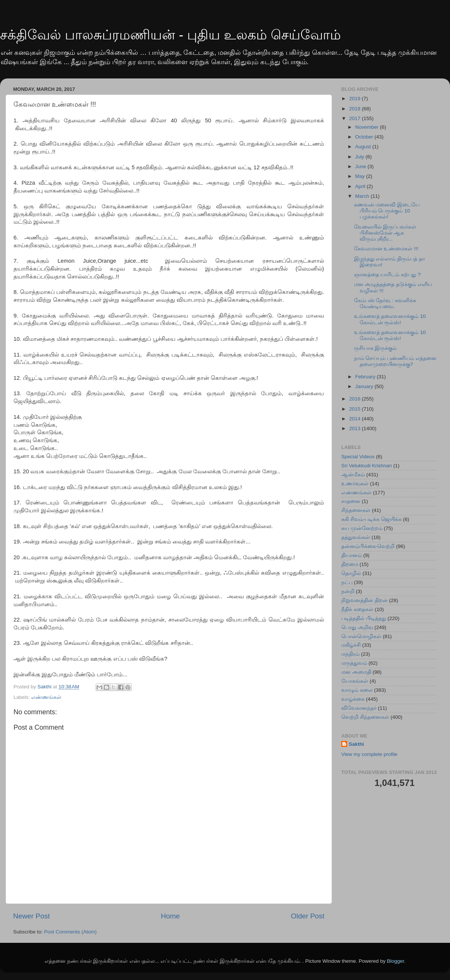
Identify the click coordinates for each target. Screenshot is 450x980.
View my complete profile (369, 754)
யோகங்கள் (355, 681)
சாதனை (351, 501)
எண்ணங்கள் (46, 697)
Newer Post (31, 916)
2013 (355, 428)
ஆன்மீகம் (353, 475)
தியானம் (352, 555)
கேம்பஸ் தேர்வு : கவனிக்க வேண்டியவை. (385, 303)
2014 (355, 419)
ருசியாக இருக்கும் (376, 348)
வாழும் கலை (357, 690)
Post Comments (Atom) (70, 932)
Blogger (396, 961)
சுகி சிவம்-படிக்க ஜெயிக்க (371, 519)
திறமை (350, 564)
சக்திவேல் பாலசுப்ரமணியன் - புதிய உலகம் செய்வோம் (170, 35)
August (364, 147)
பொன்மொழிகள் (361, 636)
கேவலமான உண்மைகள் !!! (386, 249)
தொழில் (351, 573)
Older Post (308, 916)
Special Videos (358, 457)
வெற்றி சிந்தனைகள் (365, 717)
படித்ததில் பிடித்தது (364, 618)
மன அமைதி (356, 672)
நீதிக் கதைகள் (357, 609)
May (361, 176)
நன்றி (348, 591)
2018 (355, 109)
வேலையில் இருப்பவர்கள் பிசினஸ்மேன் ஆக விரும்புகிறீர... (385, 233)
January (365, 386)
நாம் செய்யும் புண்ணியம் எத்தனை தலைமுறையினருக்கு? (395, 361)
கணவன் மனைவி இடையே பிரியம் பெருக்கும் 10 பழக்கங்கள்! (387, 211)
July (360, 157)
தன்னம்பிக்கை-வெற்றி (368, 546)
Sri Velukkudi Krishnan (367, 466)
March (363, 196)
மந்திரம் (350, 654)
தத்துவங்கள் (356, 537)
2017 (355, 118)
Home (170, 916)
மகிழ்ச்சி (351, 645)
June (361, 166)
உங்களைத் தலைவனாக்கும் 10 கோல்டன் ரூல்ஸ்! (390, 319)
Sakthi (356, 744)
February (366, 377)
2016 (355, 399)
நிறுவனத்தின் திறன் (364, 600)
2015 (355, 409)
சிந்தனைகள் (356, 510)
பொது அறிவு (357, 627)
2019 (355, 99)
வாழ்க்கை (353, 699)
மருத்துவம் (354, 663)
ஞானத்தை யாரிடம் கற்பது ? (387, 275)
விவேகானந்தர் (359, 708)
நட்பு (347, 582)
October (365, 137)
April (361, 186)
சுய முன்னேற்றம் (362, 528)
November (367, 127)
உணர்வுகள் (355, 484)
